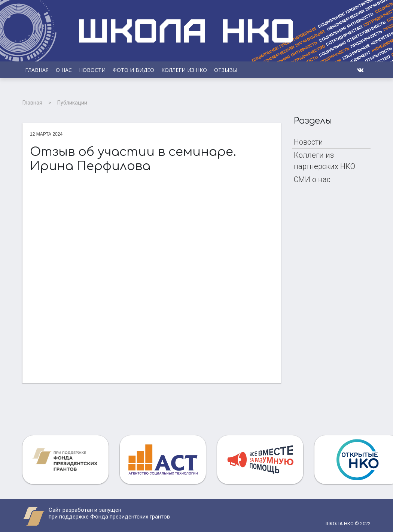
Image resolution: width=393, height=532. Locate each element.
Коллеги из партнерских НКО (325, 161)
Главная (37, 70)
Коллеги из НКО (184, 70)
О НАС (64, 70)
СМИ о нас (312, 179)
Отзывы (226, 70)
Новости (92, 70)
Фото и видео (133, 70)
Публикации (72, 103)
